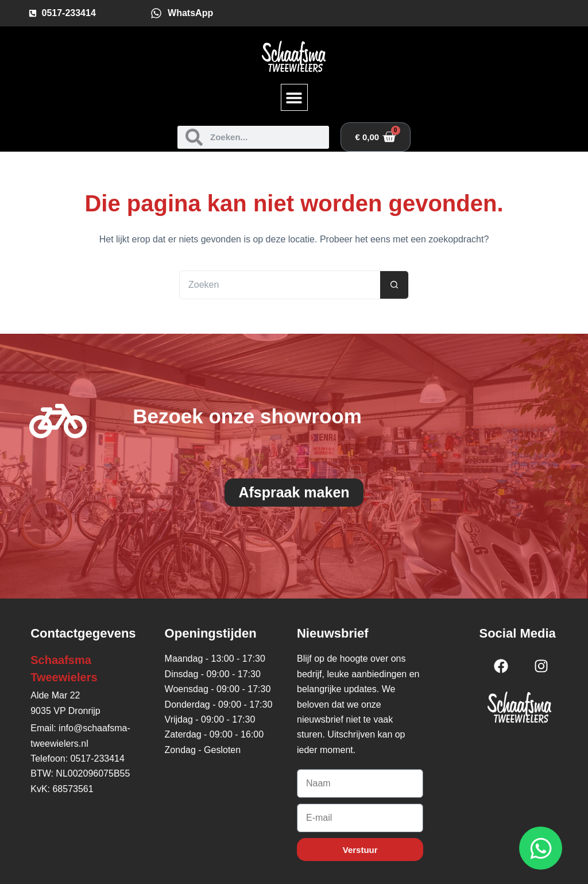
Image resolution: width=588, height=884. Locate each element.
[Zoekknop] (394, 285)
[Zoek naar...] (280, 285)
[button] (294, 97)
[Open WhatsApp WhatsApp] (541, 848)
